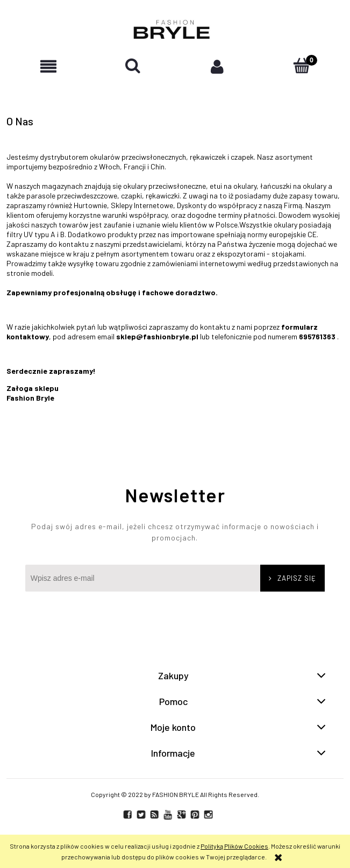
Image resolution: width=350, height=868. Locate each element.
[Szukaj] (133, 66)
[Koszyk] (301, 66)
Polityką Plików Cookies (234, 846)
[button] (49, 66)
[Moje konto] (217, 66)
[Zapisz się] (292, 578)
